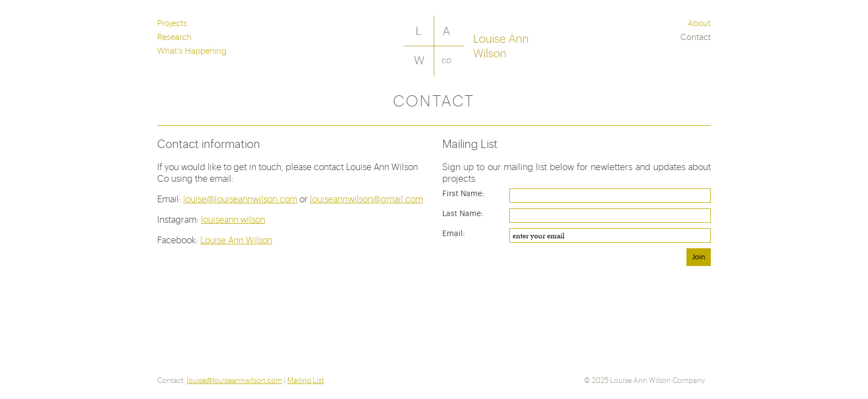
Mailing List (306, 380)
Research (174, 36)
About (699, 22)
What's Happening (192, 50)
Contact (696, 36)
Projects (172, 22)
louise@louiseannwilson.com (240, 199)
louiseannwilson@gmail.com (366, 199)
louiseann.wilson (233, 219)
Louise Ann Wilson (236, 240)
